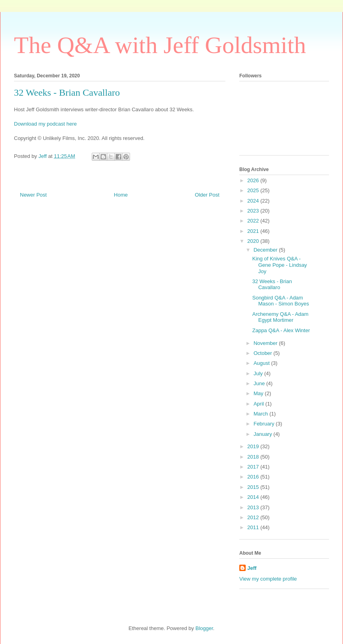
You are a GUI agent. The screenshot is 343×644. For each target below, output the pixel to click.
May (259, 393)
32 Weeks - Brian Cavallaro (272, 285)
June (260, 383)
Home (121, 195)
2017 (254, 467)
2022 (254, 221)
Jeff (252, 568)
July (259, 373)
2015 (254, 487)
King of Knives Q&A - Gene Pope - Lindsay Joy (279, 265)
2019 (254, 446)
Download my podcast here (45, 124)
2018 (254, 457)
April (260, 404)
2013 (254, 507)
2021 (254, 231)
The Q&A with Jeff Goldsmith (160, 45)
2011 (254, 527)
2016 (254, 477)
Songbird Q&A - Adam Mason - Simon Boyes (280, 301)
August (262, 363)
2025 (254, 190)
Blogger (204, 628)
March (262, 414)
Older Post (207, 195)
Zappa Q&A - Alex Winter (281, 330)
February (265, 424)
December (266, 250)
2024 (254, 201)
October (264, 353)
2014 (254, 497)
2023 (254, 211)
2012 (254, 517)
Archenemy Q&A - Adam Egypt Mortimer (280, 317)
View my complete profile (268, 579)
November (266, 343)
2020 (254, 241)
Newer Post (33, 195)
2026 (254, 180)
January (264, 434)
